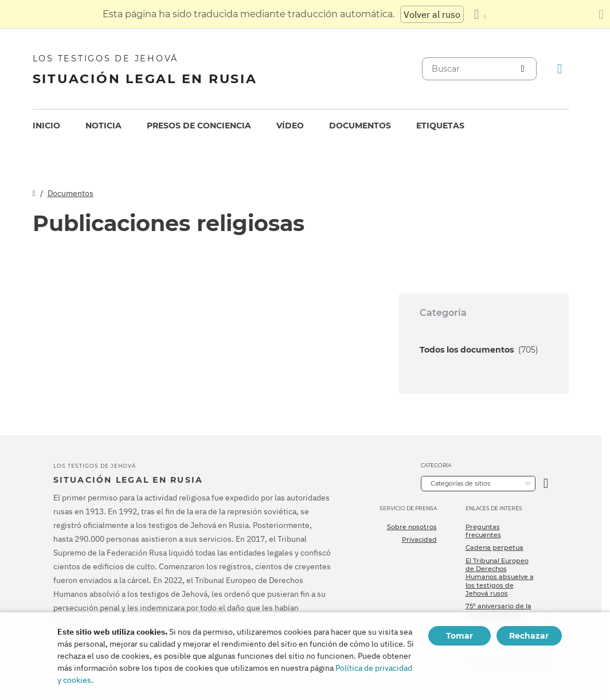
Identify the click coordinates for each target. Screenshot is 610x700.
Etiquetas (440, 126)
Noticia (103, 126)
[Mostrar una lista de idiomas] (480, 14)
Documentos (360, 126)
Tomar (460, 636)
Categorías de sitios (460, 483)
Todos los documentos (479, 350)
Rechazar (529, 636)
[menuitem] (46, 126)
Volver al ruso (432, 14)
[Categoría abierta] (546, 484)
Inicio (46, 126)
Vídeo (290, 126)
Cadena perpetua (494, 548)
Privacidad (419, 539)
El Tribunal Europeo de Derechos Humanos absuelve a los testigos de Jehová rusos (500, 577)
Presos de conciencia (199, 126)
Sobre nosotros (412, 527)
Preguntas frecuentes (483, 531)
